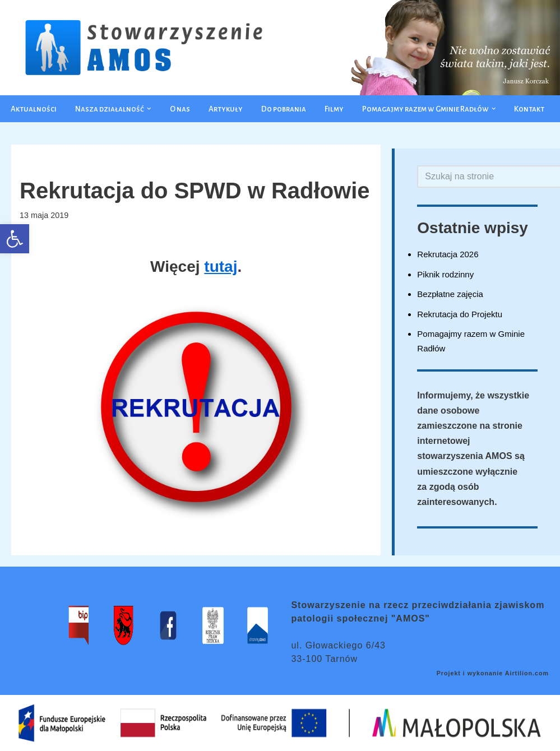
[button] (149, 109)
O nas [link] (180, 109)
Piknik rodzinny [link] (445, 274)
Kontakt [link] (529, 109)
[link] (15, 239)
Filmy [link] (334, 109)
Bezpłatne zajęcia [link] (450, 294)
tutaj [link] (221, 266)
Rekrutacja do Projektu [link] (460, 314)
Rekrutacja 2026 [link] (448, 254)
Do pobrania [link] (284, 109)
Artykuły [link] (226, 109)
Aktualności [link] (34, 109)
